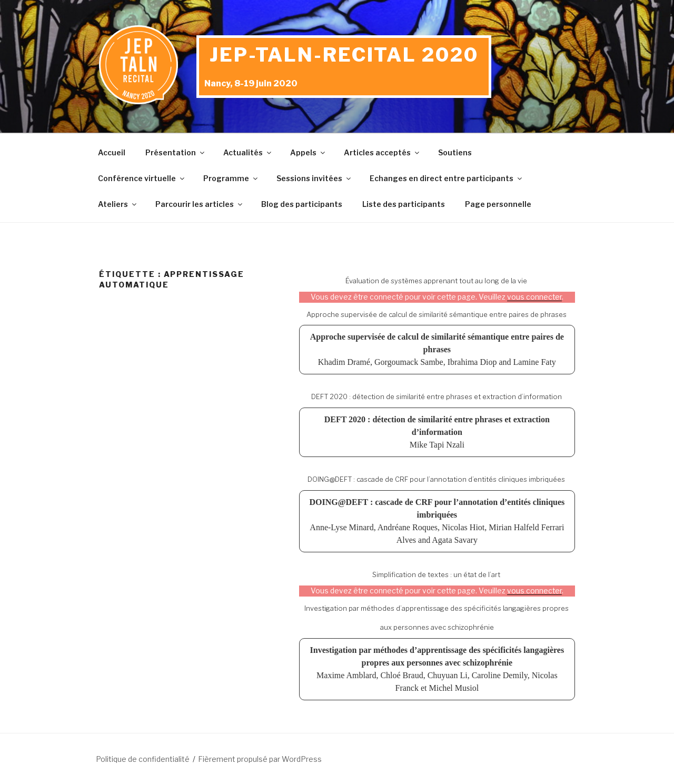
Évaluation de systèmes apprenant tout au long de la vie (436, 281)
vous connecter (534, 297)
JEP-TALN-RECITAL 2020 (344, 55)
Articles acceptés (382, 152)
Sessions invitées (314, 178)
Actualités (248, 152)
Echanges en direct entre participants (447, 178)
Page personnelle (498, 204)
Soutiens (455, 152)
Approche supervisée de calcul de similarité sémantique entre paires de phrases (437, 314)
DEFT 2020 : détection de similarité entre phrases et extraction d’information (437, 396)
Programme (231, 178)
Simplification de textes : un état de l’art (436, 574)
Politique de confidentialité (143, 759)
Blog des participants (302, 204)
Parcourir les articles (200, 204)
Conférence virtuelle (142, 178)
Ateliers (118, 204)
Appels (308, 152)
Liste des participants (404, 204)
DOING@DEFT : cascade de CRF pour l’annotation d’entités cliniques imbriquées (436, 479)
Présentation (176, 152)
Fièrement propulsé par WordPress (260, 759)
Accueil (112, 152)
